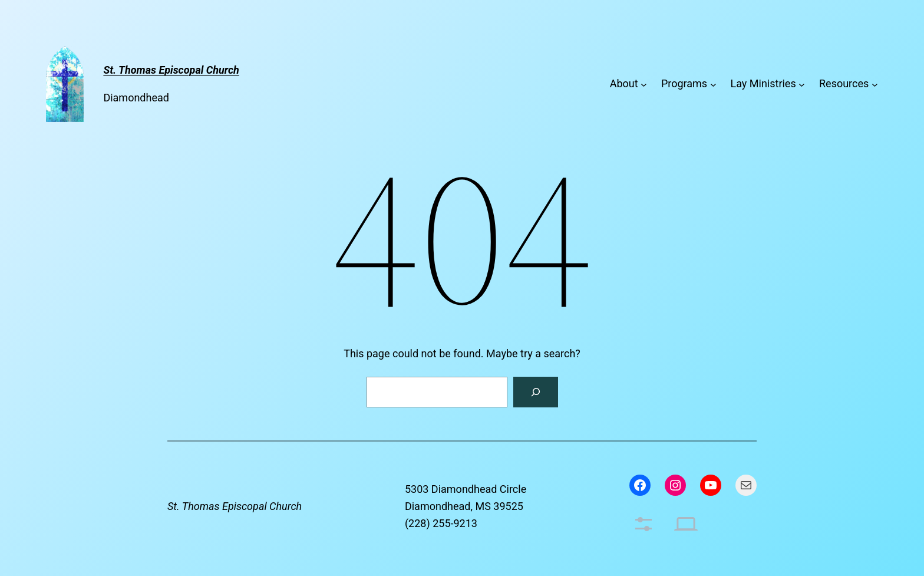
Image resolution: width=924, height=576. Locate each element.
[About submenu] (644, 84)
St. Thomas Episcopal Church (235, 506)
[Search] (536, 392)
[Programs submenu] (713, 84)
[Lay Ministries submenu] (802, 84)
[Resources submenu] (875, 84)
